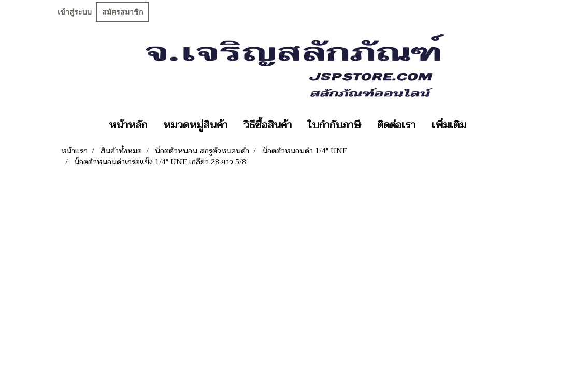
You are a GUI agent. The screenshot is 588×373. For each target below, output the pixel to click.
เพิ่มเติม (449, 125)
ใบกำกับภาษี (334, 125)
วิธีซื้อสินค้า (268, 125)
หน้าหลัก (128, 125)
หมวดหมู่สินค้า (195, 125)
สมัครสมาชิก (123, 12)
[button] (483, 125)
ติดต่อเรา (396, 125)
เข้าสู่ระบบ (75, 12)
